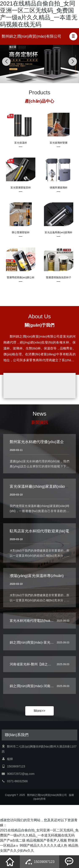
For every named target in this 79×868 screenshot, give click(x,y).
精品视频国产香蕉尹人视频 (47, 843)
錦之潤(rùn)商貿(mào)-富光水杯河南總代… (42, 651)
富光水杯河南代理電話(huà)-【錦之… (38, 629)
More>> (39, 713)
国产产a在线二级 (13, 843)
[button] (73, 36)
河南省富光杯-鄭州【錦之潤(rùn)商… (37, 672)
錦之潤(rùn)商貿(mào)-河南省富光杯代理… (42, 694)
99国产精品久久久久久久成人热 (43, 848)
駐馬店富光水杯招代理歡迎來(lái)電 (39, 548)
